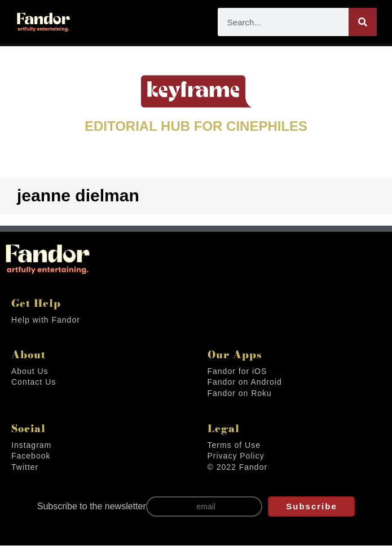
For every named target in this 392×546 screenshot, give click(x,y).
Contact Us (34, 383)
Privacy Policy (236, 457)
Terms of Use (235, 446)
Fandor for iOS (238, 372)
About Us (30, 372)
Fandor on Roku (241, 394)
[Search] (363, 22)
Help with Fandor (46, 321)
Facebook (32, 457)
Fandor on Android (246, 383)
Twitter (25, 468)
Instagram (31, 446)
